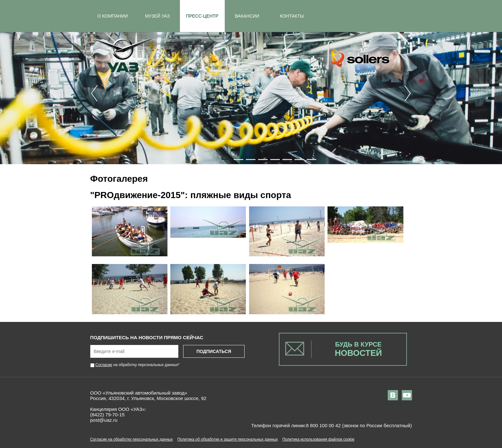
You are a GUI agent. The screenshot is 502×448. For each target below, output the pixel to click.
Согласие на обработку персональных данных (132, 439)
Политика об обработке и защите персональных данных (228, 439)
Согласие (104, 365)
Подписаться (214, 351)
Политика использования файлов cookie (318, 439)
